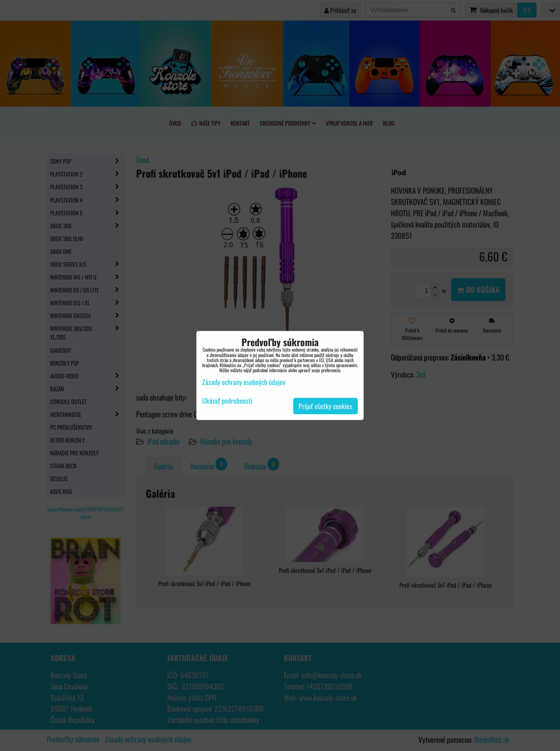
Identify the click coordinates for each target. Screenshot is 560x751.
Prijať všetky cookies (325, 406)
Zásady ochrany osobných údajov (244, 382)
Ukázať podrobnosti (227, 401)
